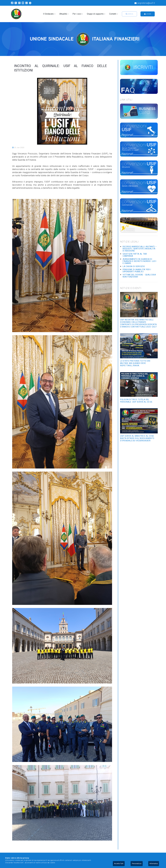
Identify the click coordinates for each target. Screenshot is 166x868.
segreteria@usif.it (145, 3)
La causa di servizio (134, 266)
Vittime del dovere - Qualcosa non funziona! (139, 276)
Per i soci (77, 14)
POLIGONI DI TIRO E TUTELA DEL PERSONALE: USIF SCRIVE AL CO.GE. (136, 401)
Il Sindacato (48, 14)
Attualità (63, 14)
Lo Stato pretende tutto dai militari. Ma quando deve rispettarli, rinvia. (135, 363)
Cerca (129, 14)
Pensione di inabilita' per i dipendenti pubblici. (137, 271)
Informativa (154, 864)
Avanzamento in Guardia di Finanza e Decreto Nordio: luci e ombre (139, 261)
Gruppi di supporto (95, 14)
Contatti (113, 14)
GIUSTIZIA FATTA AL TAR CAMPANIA (135, 255)
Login (148, 14)
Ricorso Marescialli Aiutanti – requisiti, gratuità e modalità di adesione (140, 249)
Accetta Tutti (119, 864)
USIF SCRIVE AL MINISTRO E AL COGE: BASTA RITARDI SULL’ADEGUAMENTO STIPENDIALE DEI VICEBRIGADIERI (137, 438)
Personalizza (137, 864)
